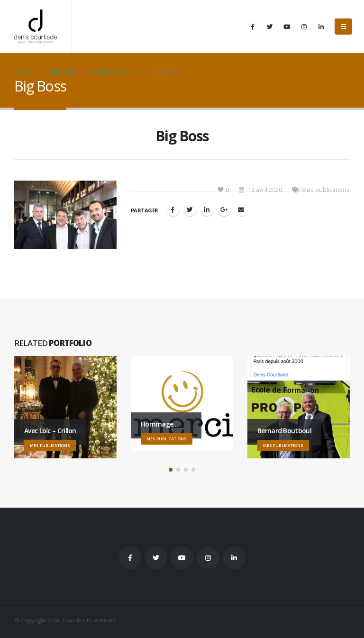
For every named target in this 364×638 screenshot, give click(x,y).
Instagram (208, 558)
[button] (171, 470)
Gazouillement (190, 210)
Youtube (182, 558)
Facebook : (130, 558)
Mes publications (326, 190)
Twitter (156, 558)
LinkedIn (207, 210)
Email (241, 210)
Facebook (173, 210)
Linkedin (234, 558)
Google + (224, 210)
